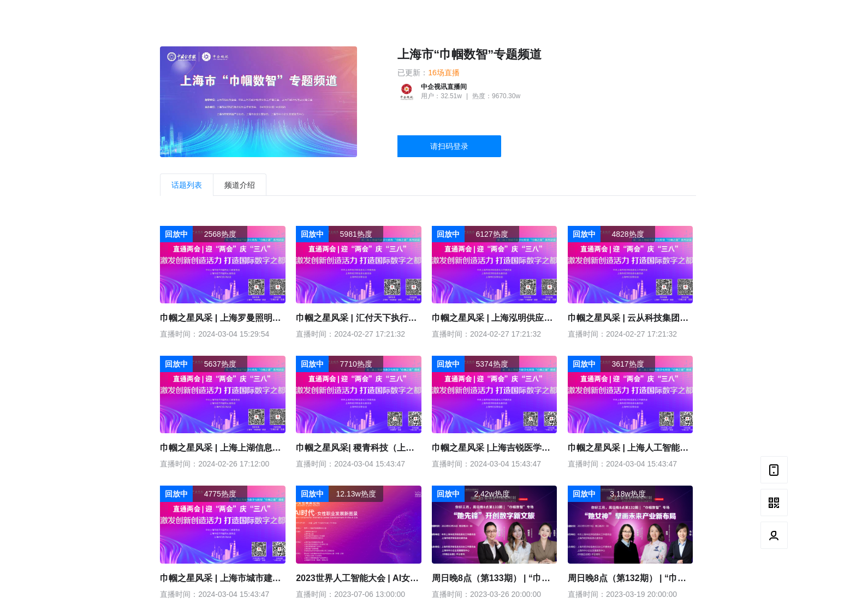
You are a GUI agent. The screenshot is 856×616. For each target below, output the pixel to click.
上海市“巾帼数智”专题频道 (469, 54)
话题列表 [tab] (187, 185)
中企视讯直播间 (444, 87)
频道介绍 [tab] (240, 185)
